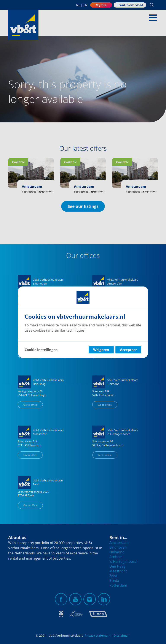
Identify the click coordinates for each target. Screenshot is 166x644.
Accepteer (128, 350)
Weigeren (101, 350)
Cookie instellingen (41, 350)
